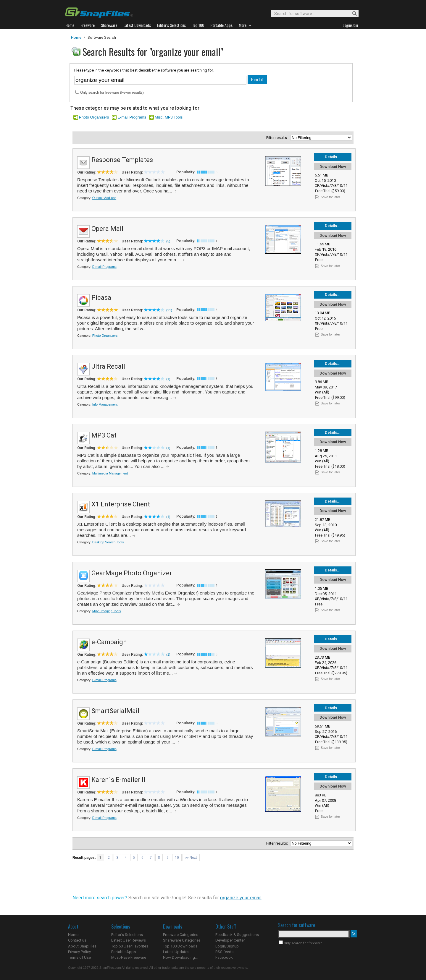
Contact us (77, 940)
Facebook (224, 957)
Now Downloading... (180, 957)
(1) (168, 379)
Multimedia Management (110, 473)
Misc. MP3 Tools (169, 117)
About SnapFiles (82, 946)
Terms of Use (79, 957)
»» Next (191, 858)
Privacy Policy (79, 952)
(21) (169, 310)
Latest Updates (176, 952)
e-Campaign (109, 642)
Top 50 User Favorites (130, 946)
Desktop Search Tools (108, 542)
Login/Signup (227, 946)
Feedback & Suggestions (237, 935)
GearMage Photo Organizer (132, 573)
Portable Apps (124, 952)
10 (177, 858)
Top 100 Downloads (180, 946)
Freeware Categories (181, 935)
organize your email (241, 898)
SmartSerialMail (115, 711)
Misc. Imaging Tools (106, 611)
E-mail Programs (132, 117)
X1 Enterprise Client (121, 504)
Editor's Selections (127, 935)
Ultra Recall (108, 366)
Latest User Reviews (129, 940)
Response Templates (122, 160)
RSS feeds (224, 952)
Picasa (101, 298)
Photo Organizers (94, 117)
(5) (168, 241)
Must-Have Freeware (129, 957)
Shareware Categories (182, 940)
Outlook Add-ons (104, 198)
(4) (168, 517)
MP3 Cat (104, 435)
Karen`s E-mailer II (118, 780)
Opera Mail (107, 229)
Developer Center (230, 940)
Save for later (330, 197)
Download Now (333, 167)
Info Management (105, 404)
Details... (333, 157)
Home (76, 37)
